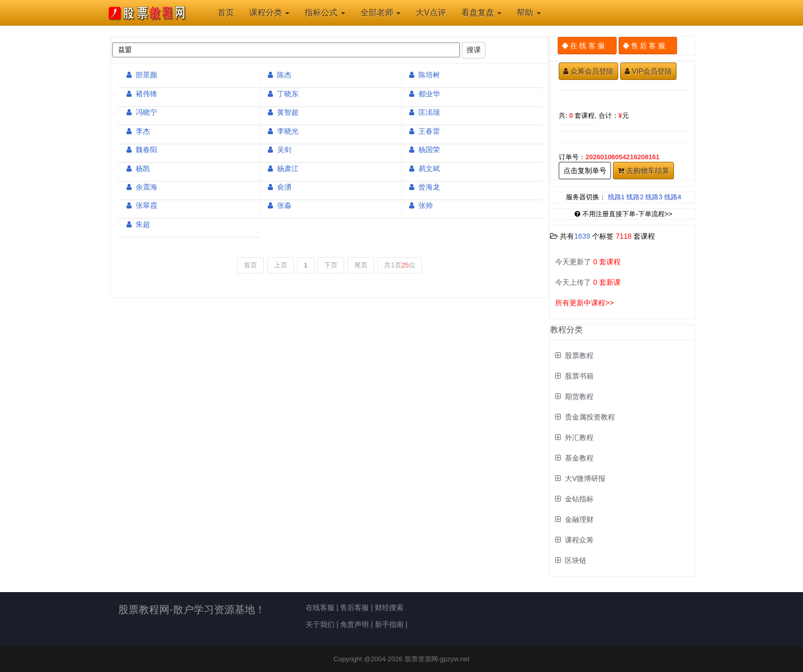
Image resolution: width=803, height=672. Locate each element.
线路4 (673, 197)
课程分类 (269, 13)
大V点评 (431, 13)
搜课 (474, 50)
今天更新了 (588, 262)
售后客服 (354, 607)
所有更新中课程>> (584, 303)
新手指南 (389, 624)
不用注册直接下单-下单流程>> (624, 214)
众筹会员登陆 (588, 71)
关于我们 (320, 624)
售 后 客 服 (648, 46)
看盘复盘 (481, 13)
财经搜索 (389, 607)
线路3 (654, 197)
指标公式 (325, 13)
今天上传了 (588, 282)
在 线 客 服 (587, 46)
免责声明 (354, 624)
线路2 (635, 197)
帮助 (529, 13)
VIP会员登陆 (649, 71)
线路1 (616, 197)
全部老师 (381, 13)
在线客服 (320, 607)
